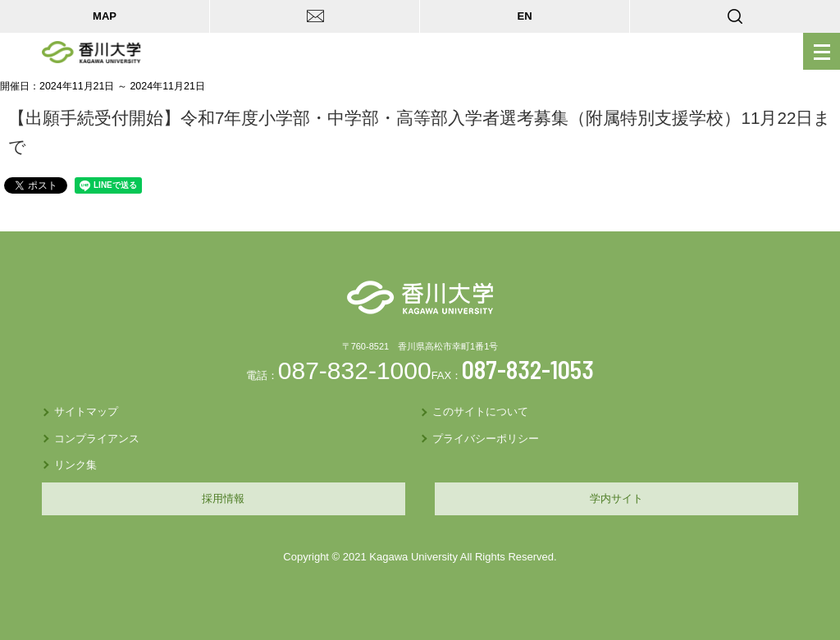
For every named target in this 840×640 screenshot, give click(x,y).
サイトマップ (86, 411)
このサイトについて (480, 411)
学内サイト (616, 498)
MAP (105, 16)
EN (524, 16)
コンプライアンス (97, 439)
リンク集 (75, 465)
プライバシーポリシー (486, 439)
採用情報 (223, 498)
